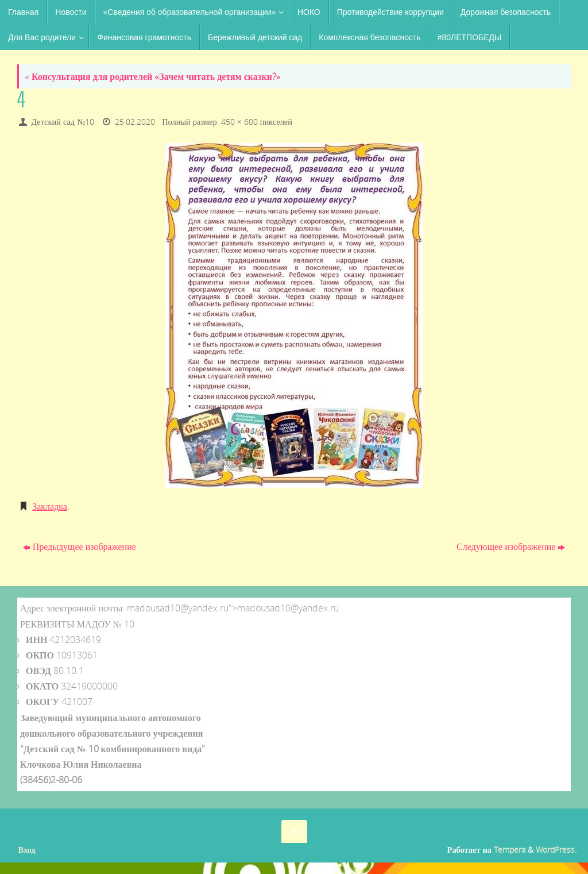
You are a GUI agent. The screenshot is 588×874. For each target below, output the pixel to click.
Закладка (50, 506)
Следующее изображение (511, 546)
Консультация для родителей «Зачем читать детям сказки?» (153, 76)
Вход (27, 850)
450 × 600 (239, 122)
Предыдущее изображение (80, 546)
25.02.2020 (135, 122)
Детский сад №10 (63, 122)
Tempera (510, 850)
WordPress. (556, 850)
